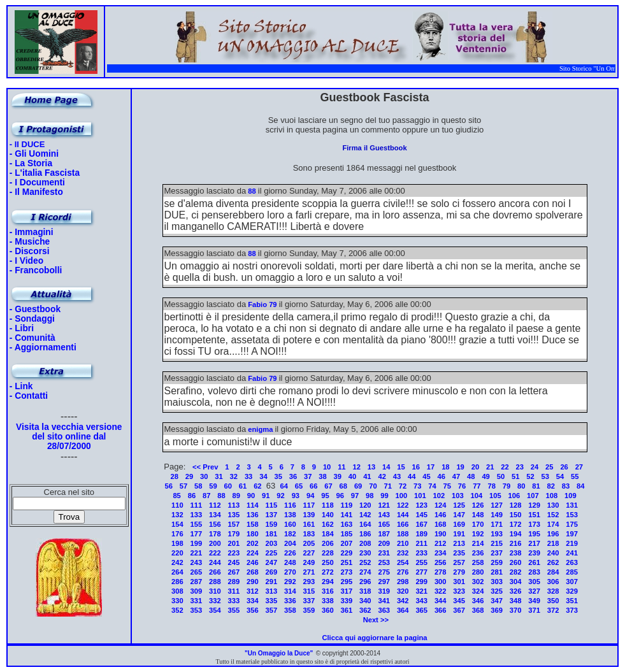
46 (442, 476)
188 (403, 534)
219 (572, 543)
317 (346, 591)
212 (441, 543)
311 (234, 591)
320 (403, 591)
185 (346, 534)
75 (447, 486)
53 (545, 476)
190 (441, 534)
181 (272, 534)
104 (477, 496)
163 (346, 524)
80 (521, 486)
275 (384, 572)
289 (234, 582)
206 (328, 543)
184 (328, 534)
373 (572, 610)
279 (459, 572)
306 (553, 582)
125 (459, 505)
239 (534, 553)
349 (534, 601)
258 (478, 562)
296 (365, 582)
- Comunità (32, 338)
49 (485, 476)
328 (553, 591)
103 (458, 496)
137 (272, 515)
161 (309, 524)
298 (403, 582)
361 (346, 610)
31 (219, 476)
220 (177, 553)
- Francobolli (36, 270)
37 (308, 476)
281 (497, 572)
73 (417, 486)
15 (401, 467)
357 (272, 610)
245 (234, 562)
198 (177, 543)
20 (475, 467)
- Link (21, 386)
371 (534, 610)
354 (215, 610)
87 (206, 496)
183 (309, 534)
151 (534, 515)
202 (253, 543)
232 (403, 553)
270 (290, 572)
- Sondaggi (32, 319)
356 (253, 610)
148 (478, 515)
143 (384, 515)
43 (397, 476)
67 (328, 486)
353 (197, 610)
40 (352, 476)
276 (403, 572)
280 (478, 572)
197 (572, 534)
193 (497, 534)
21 (490, 467)
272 (328, 572)
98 (370, 496)
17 (431, 467)
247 (272, 562)
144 (403, 515)
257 (459, 562)
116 (290, 505)
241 (572, 553)
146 (441, 515)
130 (553, 505)
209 (384, 543)
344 (441, 601)
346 (478, 601)
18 (445, 467)
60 (228, 486)
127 (497, 505)
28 (174, 476)
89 (236, 496)
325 (497, 591)
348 (516, 601)
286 (177, 582)
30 (204, 476)
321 (421, 591)
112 (215, 505)
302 (478, 582)
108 (551, 496)
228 (328, 553)
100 (402, 496)
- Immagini (32, 232)
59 (213, 486)
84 (580, 486)
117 (309, 505)
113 (234, 505)
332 (215, 601)
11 (341, 467)
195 (534, 534)
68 (343, 486)
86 (192, 496)
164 (365, 524)
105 (495, 496)
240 (553, 553)
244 (215, 562)
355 (234, 610)
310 (215, 591)
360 (328, 610)
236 (478, 553)
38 (322, 476)
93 (296, 496)
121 (384, 505)
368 (478, 610)
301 (459, 582)
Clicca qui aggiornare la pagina (374, 638)
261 (534, 562)
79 (506, 486)
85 (176, 496)
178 (215, 534)
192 (478, 534)
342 (403, 601)
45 (426, 476)
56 (168, 486)
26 (564, 467)
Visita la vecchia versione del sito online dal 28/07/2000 (69, 437)
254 (403, 562)
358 (290, 610)
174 (553, 524)
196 (553, 534)
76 (462, 486)
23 (520, 467)
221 (197, 553)
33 (248, 476)
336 (290, 601)
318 (365, 591)
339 (346, 601)
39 (338, 476)
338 (328, 601)
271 (309, 572)
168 (441, 524)
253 (384, 562)
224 (253, 553)
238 (516, 553)
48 (471, 476)
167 (421, 524)
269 (272, 572)
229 (346, 553)
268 (253, 572)
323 (459, 591)
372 (553, 610)
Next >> (376, 620)
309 (197, 591)
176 (177, 534)
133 (197, 515)
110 (177, 505)
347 (497, 601)
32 (234, 476)
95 (325, 496)
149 (497, 515)
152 (553, 515)
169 (459, 524)
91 (266, 496)
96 (340, 496)
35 (278, 476)
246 (253, 562)
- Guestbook (35, 309)
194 (516, 534)
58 (198, 486)
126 (478, 505)
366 (441, 610)
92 (280, 496)
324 (478, 591)
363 (384, 610)
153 (572, 515)
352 (177, 610)
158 (253, 524)
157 (234, 524)
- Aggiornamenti (43, 347)
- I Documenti (37, 182)
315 (309, 591)
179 (234, 534)
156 (215, 524)
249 (309, 562)
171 (497, 524)
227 (309, 553)
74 (432, 486)
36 (293, 476)
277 (421, 572)
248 (290, 562)
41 (367, 476)
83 (566, 486)
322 (441, 591)
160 (290, 524)
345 (459, 601)
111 (197, 505)
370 (516, 610)
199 (197, 543)
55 (575, 476)
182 (290, 534)
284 (553, 572)
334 (253, 601)
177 (197, 534)
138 (290, 515)
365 (421, 610)
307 (572, 582)
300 (441, 582)
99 (384, 496)
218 (553, 543)
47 (456, 476)
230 (365, 553)
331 (197, 601)
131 (572, 505)
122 (403, 505)
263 (572, 562)
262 (553, 562)
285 (572, 572)
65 (299, 486)
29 (189, 476)
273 (346, 572)
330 (177, 601)
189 (421, 534)
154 (177, 524)
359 (309, 610)
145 (421, 515)
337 (309, 601)
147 (459, 515)
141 (346, 515)
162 (328, 524)
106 (514, 496)
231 (384, 553)
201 (234, 543)
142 (365, 515)
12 (356, 467)
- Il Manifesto (36, 192)
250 (328, 562)
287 (197, 582)
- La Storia (31, 163)
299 (421, 582)
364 (403, 610)
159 (272, 524)
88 (252, 191)
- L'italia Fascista (45, 173)
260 (516, 562)
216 (516, 543)
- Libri (22, 328)
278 (441, 572)
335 (272, 601)
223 (234, 553)
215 (497, 543)
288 (215, 582)
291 (272, 582)
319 (384, 591)
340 (365, 601)
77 (477, 486)
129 (534, 505)
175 (572, 524)
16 (416, 467)
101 (420, 496)
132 (177, 515)
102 (439, 496)
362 (365, 610)
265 (197, 572)
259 (497, 562)
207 (346, 543)
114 (253, 505)
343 (421, 601)
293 (309, 582)
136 (253, 515)
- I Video (26, 261)
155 (197, 524)
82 (551, 486)
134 (215, 515)
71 (387, 486)
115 (272, 505)
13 (371, 467)
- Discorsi (30, 251)
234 (441, 553)
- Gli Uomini (34, 154)
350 (553, 601)
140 (328, 515)
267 (234, 572)
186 (365, 534)
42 (382, 476)
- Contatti (29, 396)
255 (421, 562)
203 (272, 543)
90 (251, 496)
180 (253, 534)
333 (234, 601)
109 (571, 496)
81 (536, 486)
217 (534, 543)
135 (234, 515)
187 (384, 534)
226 (290, 553)
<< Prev (205, 467)
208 (365, 543)
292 (290, 582)
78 (491, 486)
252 (365, 562)
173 (534, 524)
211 (421, 543)
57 (183, 486)
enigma (260, 429)
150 (516, 515)
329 (572, 591)
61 (243, 486)
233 (421, 553)
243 (197, 562)
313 (272, 591)
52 (530, 476)
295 (346, 582)
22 (505, 467)
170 (478, 524)
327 (534, 591)
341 (384, 601)
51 (515, 476)
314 (290, 591)
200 (215, 543)
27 (579, 467)
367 (459, 610)
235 (459, 553)
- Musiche (30, 242)
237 (497, 553)
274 (365, 572)
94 (310, 496)
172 (516, 524)
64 (284, 486)
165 (384, 524)
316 (328, 591)
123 (421, 505)
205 (309, 543)
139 (309, 515)
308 (177, 591)
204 (290, 543)
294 (328, 582)
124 (441, 505)
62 (257, 486)
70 (373, 486)
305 (534, 582)
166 (403, 524)
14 (386, 467)
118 (328, 505)
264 (177, 572)
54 (560, 476)
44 (412, 476)
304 (516, 582)
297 (384, 582)
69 (358, 486)
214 (478, 543)
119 (346, 505)
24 (535, 467)
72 (403, 486)
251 (346, 562)
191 (459, 534)
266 (215, 572)
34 (263, 476)
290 (253, 582)
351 (572, 601)
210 (403, 543)
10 (327, 467)
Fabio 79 (262, 304)
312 (253, 591)
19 (460, 467)
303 (497, 582)
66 (313, 486)
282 (516, 572)
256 (441, 562)
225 (272, 553)
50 (501, 476)
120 (365, 505)
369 (497, 610)
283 (534, 572)
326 (516, 591)
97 (355, 496)
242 (177, 562)
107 (533, 496)
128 (516, 505)
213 (459, 543)
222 (215, 553)
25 (549, 467)
